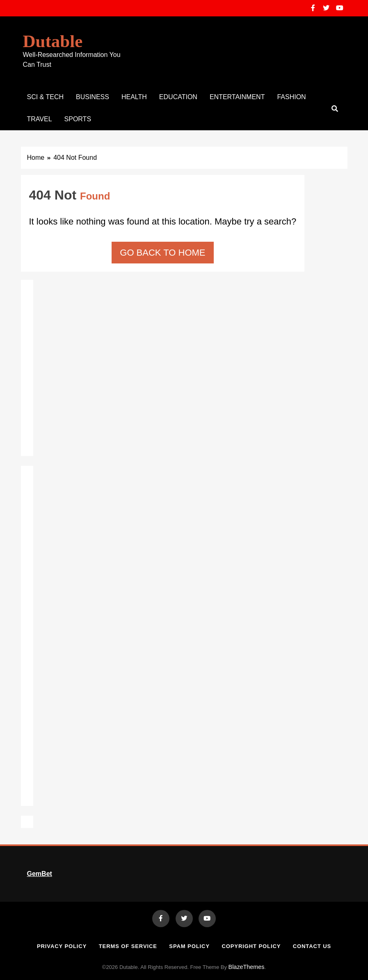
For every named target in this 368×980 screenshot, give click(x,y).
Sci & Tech (46, 97)
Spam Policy (189, 946)
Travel (40, 119)
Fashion (291, 97)
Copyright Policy (251, 946)
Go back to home (162, 253)
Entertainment (237, 97)
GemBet (40, 874)
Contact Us (312, 946)
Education (178, 97)
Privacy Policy (62, 946)
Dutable (53, 41)
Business (93, 97)
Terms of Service (128, 946)
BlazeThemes (247, 967)
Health (134, 97)
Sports (78, 119)
